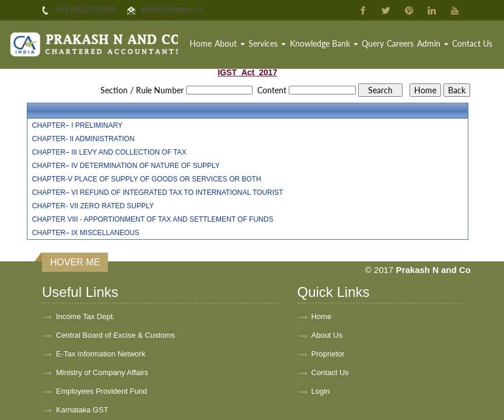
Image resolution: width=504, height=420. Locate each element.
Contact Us (472, 43)
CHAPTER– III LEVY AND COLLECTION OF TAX (109, 152)
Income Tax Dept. (85, 316)
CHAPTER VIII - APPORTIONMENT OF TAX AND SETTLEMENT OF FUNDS (153, 219)
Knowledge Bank (324, 43)
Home (201, 43)
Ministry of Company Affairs (102, 372)
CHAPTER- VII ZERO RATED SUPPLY (93, 206)
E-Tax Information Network (101, 354)
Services (267, 43)
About (230, 43)
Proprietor (328, 354)
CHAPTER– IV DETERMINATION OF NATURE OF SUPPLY (126, 166)
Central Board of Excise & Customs (116, 335)
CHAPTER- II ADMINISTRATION (83, 139)
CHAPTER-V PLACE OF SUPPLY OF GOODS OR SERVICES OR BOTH (147, 179)
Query (373, 43)
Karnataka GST (82, 410)
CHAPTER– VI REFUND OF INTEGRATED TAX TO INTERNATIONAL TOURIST (158, 192)
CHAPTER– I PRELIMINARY (77, 125)
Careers (400, 43)
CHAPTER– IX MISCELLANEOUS (86, 233)
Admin (433, 43)
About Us (327, 335)
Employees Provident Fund (101, 391)
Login (321, 391)
